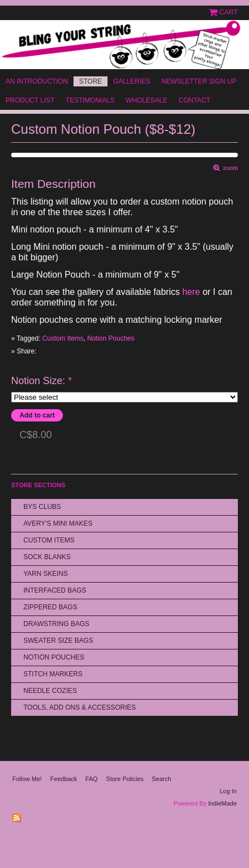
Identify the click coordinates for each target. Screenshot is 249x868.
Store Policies (124, 779)
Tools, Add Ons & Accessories (80, 707)
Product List (30, 100)
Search (162, 779)
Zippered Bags (50, 607)
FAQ (91, 779)
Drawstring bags (56, 624)
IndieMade (223, 803)
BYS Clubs (42, 507)
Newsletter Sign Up (199, 81)
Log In (228, 791)
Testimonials (90, 100)
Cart (229, 12)
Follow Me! (27, 779)
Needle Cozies (50, 691)
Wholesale (147, 100)
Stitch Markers (53, 674)
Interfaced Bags (55, 590)
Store (91, 81)
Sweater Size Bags (58, 641)
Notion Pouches (111, 338)
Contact (195, 100)
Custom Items (63, 338)
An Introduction (37, 81)
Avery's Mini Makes (58, 523)
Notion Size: (41, 381)
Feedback (64, 779)
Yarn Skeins (46, 574)
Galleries (132, 81)
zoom (229, 168)
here (191, 292)
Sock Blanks (47, 557)
